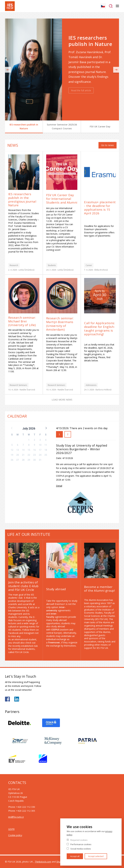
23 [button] (35, 455)
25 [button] (46, 455)
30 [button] (35, 460)
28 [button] (23, 460)
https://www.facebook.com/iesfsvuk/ (7, 699)
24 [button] (40, 455)
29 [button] (29, 460)
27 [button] (18, 460)
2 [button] (35, 440)
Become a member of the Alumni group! (99, 589)
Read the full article (81, 90)
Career (89, 265)
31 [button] (40, 460)
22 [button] (29, 455)
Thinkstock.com (43, 862)
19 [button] (12, 455)
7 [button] (23, 445)
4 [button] (46, 440)
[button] (46, 428)
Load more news (62, 400)
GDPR (11, 829)
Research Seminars (18, 385)
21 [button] (23, 455)
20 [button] (18, 455)
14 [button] (23, 450)
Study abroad (56, 589)
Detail (59, 486)
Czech (103, 6)
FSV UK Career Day (100, 126)
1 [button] (29, 440)
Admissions (91, 385)
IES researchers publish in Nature (24, 126)
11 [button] (46, 445)
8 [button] (29, 445)
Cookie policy (15, 835)
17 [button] (40, 450)
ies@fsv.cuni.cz (16, 817)
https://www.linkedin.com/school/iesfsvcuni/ (17, 699)
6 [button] (18, 445)
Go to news (108, 145)
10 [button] (40, 445)
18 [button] (46, 450)
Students (52, 265)
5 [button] (12, 445)
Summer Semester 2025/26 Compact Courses (62, 126)
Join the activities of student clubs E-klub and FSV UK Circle (23, 586)
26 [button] (12, 460)
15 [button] (29, 450)
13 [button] (18, 450)
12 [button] (12, 450)
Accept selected (96, 856)
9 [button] (35, 445)
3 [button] (40, 440)
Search (111, 6)
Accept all (75, 856)
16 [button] (35, 450)
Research (14, 265)
